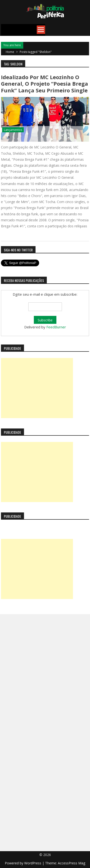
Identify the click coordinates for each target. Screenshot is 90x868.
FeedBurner (56, 327)
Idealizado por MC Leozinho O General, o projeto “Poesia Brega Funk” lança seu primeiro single (45, 84)
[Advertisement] (37, 388)
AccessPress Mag (72, 863)
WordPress (33, 863)
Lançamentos (13, 130)
